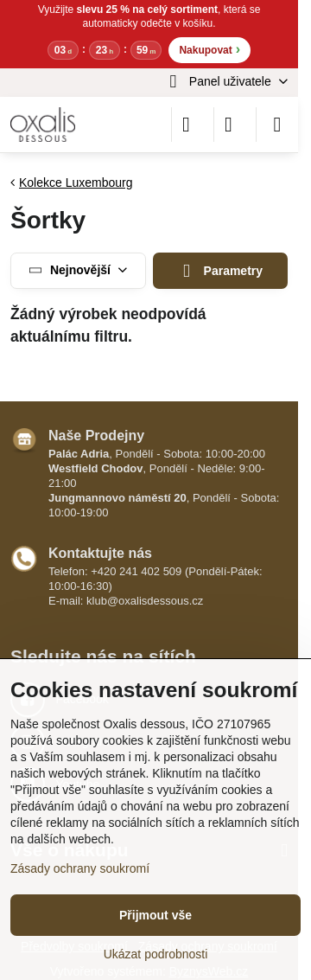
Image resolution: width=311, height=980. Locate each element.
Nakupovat (209, 49)
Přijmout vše (155, 915)
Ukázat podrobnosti (156, 954)
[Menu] (277, 125)
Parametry (220, 271)
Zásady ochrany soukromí (80, 868)
